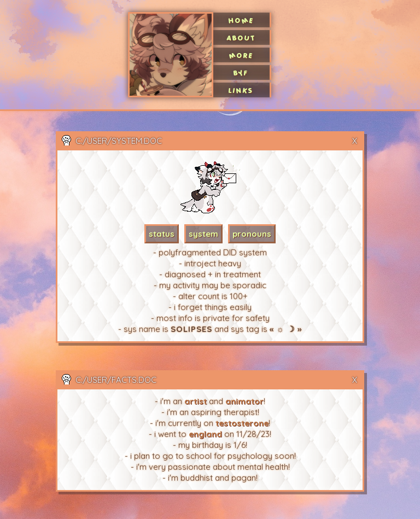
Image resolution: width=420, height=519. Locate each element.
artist (196, 401)
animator (244, 401)
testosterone (242, 423)
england (205, 434)
